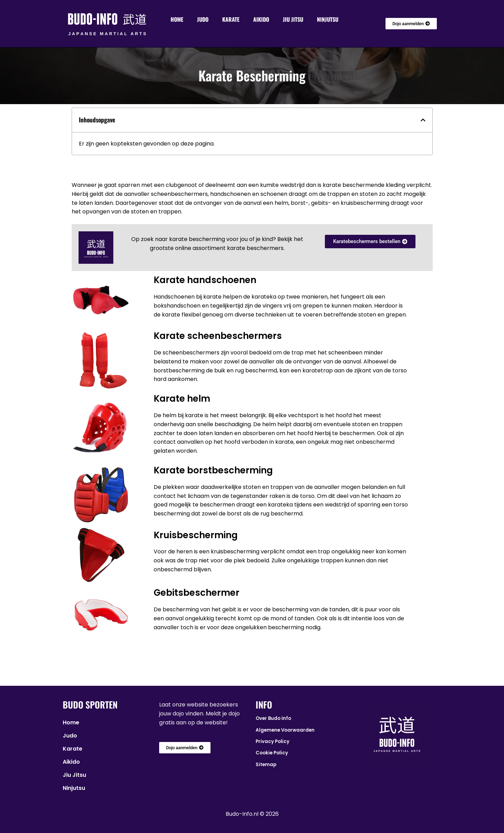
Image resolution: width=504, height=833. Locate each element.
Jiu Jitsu (293, 19)
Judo (203, 19)
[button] (423, 120)
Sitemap (266, 765)
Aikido (261, 19)
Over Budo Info (273, 718)
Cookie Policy (272, 753)
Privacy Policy (272, 741)
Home (177, 19)
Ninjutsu (328, 19)
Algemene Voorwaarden (285, 730)
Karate (231, 19)
